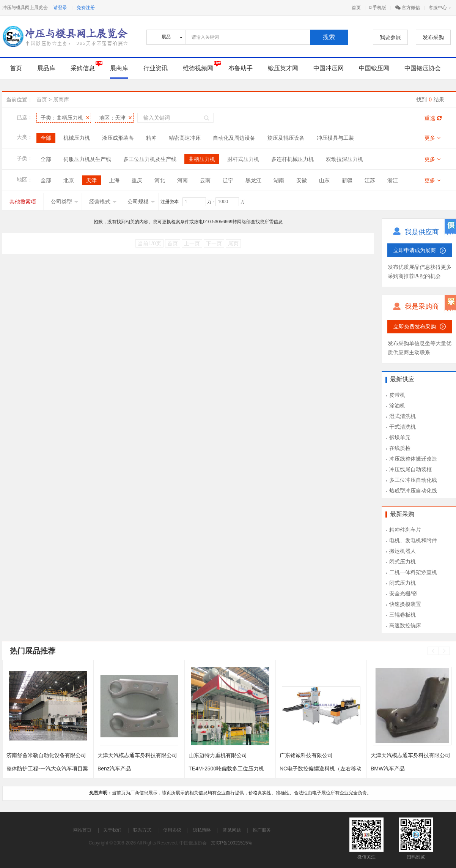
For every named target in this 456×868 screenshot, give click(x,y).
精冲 (151, 138)
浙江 (393, 180)
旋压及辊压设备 (286, 138)
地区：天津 (112, 118)
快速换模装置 (405, 604)
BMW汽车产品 (388, 769)
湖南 (279, 180)
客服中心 (438, 8)
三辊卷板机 (403, 615)
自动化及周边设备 (234, 138)
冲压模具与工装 (335, 138)
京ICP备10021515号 (232, 843)
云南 (205, 180)
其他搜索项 (23, 202)
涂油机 (397, 406)
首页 (356, 8)
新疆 (347, 180)
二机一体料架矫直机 (413, 572)
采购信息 (83, 68)
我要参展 (390, 37)
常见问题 (232, 830)
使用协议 (172, 830)
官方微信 (408, 8)
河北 (160, 180)
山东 (324, 180)
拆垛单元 (400, 437)
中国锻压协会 (423, 68)
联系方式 (142, 830)
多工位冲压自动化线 (413, 480)
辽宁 (228, 180)
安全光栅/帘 (403, 593)
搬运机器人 (403, 551)
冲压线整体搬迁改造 (413, 459)
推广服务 (262, 830)
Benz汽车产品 (114, 769)
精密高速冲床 (185, 138)
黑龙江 (253, 180)
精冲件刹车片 (405, 530)
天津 (91, 180)
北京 (69, 180)
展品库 (46, 68)
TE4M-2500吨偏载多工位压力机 (226, 769)
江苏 (370, 180)
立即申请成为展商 (415, 250)
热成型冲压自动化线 (413, 491)
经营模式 (103, 202)
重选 (433, 118)
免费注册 (86, 8)
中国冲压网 (329, 68)
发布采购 (433, 37)
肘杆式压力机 (243, 159)
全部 (46, 138)
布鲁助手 (241, 68)
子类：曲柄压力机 (62, 118)
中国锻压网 (374, 68)
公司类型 (64, 202)
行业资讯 (156, 68)
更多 (432, 138)
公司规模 (141, 202)
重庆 (137, 180)
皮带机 (397, 395)
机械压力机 (77, 138)
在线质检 (400, 448)
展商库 (119, 68)
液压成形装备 (118, 138)
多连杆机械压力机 (292, 159)
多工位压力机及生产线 (150, 159)
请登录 (60, 8)
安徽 (302, 180)
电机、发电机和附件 (413, 540)
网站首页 (82, 830)
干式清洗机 (403, 427)
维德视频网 (198, 68)
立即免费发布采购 (415, 327)
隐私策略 (202, 830)
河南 (182, 180)
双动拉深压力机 (344, 159)
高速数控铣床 (405, 625)
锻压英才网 (283, 68)
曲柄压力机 (202, 159)
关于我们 (112, 830)
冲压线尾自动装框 (410, 469)
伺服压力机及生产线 (87, 159)
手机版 (378, 8)
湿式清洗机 (403, 416)
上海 (114, 180)
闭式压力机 (403, 562)
